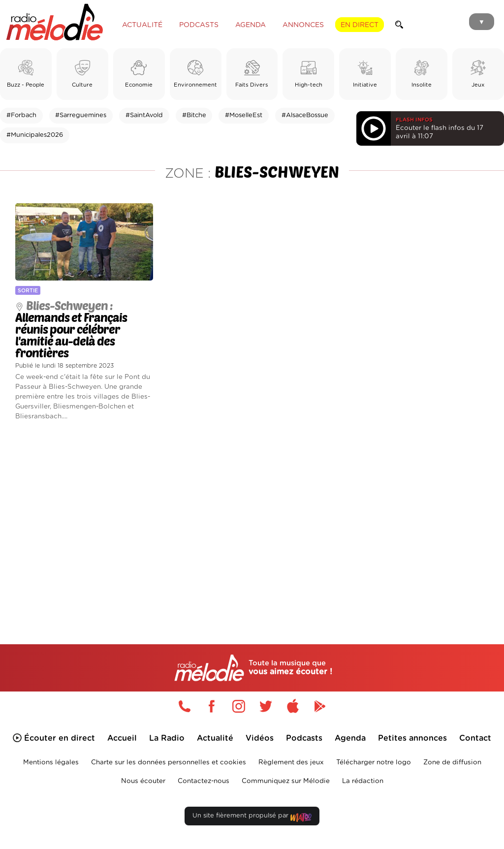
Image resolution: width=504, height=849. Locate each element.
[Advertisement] (252, 518)
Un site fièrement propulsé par (252, 818)
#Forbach (21, 115)
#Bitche (194, 115)
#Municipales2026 (35, 135)
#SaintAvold (144, 115)
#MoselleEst (244, 115)
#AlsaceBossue (305, 115)
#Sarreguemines (81, 115)
